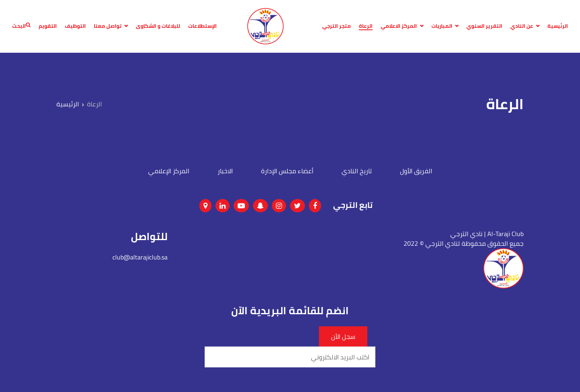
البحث (21, 26)
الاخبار (225, 171)
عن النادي (522, 26)
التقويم (48, 26)
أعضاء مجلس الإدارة (287, 171)
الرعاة (366, 26)
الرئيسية (558, 26)
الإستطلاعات (202, 26)
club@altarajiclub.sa (140, 257)
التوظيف (75, 26)
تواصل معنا (108, 26)
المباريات (442, 26)
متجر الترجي (337, 26)
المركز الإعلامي (169, 171)
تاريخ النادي (357, 171)
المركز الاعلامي (399, 26)
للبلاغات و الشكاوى (158, 26)
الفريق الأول (416, 171)
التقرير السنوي (484, 26)
